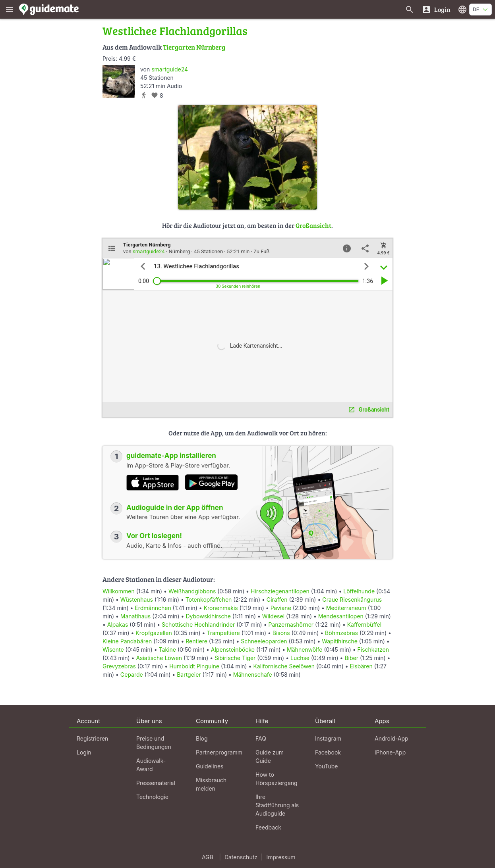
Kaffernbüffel (364, 625)
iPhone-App (390, 752)
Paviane (281, 608)
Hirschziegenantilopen (280, 591)
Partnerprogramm (219, 752)
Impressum (281, 857)
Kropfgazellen (154, 633)
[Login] (436, 9)
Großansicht (313, 225)
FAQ (261, 738)
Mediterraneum (346, 608)
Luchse (300, 658)
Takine (167, 650)
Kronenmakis (221, 608)
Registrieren (92, 738)
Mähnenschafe (253, 675)
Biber (351, 658)
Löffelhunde (359, 591)
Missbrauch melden (211, 784)
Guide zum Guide (270, 756)
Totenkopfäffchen (209, 600)
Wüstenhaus (137, 600)
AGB (208, 857)
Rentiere (196, 641)
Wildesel (273, 616)
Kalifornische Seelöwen (284, 666)
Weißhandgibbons (192, 591)
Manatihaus (135, 616)
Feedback (268, 827)
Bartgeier (189, 675)
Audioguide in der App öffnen (175, 508)
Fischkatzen (373, 650)
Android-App (392, 738)
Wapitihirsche (340, 641)
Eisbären (361, 666)
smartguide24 (170, 69)
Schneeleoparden (264, 641)
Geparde (132, 675)
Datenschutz (241, 857)
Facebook (328, 752)
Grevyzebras (119, 666)
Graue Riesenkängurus (352, 600)
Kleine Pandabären (127, 641)
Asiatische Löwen (159, 658)
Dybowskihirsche (208, 616)
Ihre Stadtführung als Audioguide (277, 805)
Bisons (281, 633)
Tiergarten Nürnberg (194, 47)
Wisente (113, 650)
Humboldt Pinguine (194, 666)
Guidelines (210, 766)
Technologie (152, 797)
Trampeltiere (223, 633)
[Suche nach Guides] (410, 9)
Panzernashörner (291, 625)
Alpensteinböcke (233, 650)
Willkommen (119, 591)
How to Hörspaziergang (277, 779)
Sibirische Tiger (235, 658)
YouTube (326, 766)
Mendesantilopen (341, 616)
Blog (202, 738)
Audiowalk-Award (151, 765)
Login (84, 752)
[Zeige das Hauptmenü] (10, 9)
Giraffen (277, 600)
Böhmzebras (341, 633)
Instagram (328, 738)
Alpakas (118, 625)
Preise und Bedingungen (154, 743)
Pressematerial (156, 783)
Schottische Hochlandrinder (198, 625)
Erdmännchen (153, 608)
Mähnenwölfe (305, 650)
